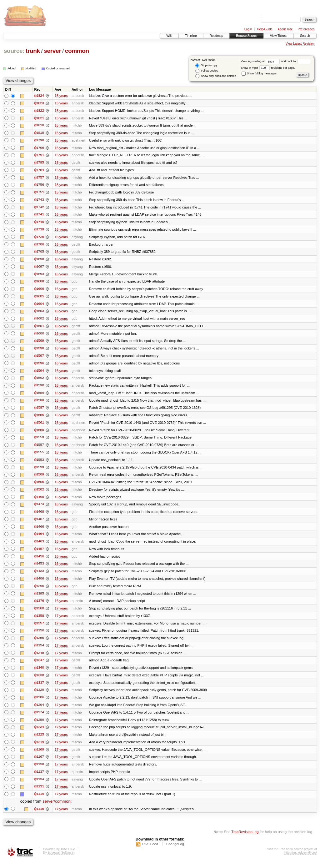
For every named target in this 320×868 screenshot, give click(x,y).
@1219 (39, 748)
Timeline (191, 36)
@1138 (39, 771)
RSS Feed (150, 851)
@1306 (39, 703)
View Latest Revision (300, 44)
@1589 (39, 396)
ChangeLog (175, 851)
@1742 (39, 208)
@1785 (39, 163)
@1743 (39, 201)
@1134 (39, 786)
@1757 (39, 178)
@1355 (39, 643)
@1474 (39, 508)
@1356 (39, 636)
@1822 (39, 111)
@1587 (39, 411)
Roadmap (216, 36)
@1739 (39, 231)
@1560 (39, 433)
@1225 (39, 741)
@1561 (39, 426)
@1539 (39, 471)
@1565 (39, 418)
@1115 (39, 816)
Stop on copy (206, 65)
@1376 (39, 606)
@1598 (39, 351)
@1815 (39, 133)
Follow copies (207, 71)
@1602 (39, 321)
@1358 (39, 621)
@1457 (39, 553)
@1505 (39, 486)
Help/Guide (265, 29)
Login (248, 29)
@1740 (39, 223)
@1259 (39, 726)
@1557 (39, 448)
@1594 (39, 373)
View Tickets (279, 36)
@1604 (39, 306)
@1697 (39, 268)
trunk (33, 51)
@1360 (39, 613)
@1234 (39, 733)
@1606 (39, 291)
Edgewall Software (60, 860)
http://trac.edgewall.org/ (301, 860)
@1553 (39, 463)
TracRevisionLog (245, 838)
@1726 (39, 238)
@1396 (39, 591)
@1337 (39, 688)
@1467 (39, 523)
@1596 (39, 366)
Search (305, 36)
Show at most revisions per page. (268, 68)
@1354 (39, 651)
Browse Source (247, 36)
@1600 (39, 336)
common (77, 51)
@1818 (39, 126)
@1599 (39, 343)
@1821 (39, 118)
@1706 (39, 246)
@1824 (39, 96)
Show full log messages (259, 73)
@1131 (39, 793)
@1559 (39, 441)
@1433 (39, 576)
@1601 (39, 328)
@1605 (39, 298)
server (52, 51)
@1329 (39, 696)
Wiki (169, 36)
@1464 (39, 538)
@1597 (39, 358)
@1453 (39, 568)
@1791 (39, 156)
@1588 (39, 403)
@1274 (39, 718)
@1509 (39, 478)
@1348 (39, 658)
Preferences (306, 29)
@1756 (39, 186)
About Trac (285, 29)
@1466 (39, 531)
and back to (296, 61)
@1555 (39, 456)
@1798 (39, 141)
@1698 (39, 261)
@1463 (39, 546)
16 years (61, 201)
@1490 (39, 501)
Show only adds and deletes (216, 76)
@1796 (39, 148)
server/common (57, 808)
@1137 (39, 778)
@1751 (39, 193)
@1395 (39, 598)
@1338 (39, 681)
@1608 (39, 283)
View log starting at (261, 61)
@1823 (39, 103)
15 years (61, 96)
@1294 (39, 711)
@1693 (39, 276)
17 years (61, 613)
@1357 (39, 628)
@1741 (39, 216)
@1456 (39, 561)
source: (14, 51)
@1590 (39, 388)
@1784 (39, 171)
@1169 (39, 756)
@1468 (39, 516)
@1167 (39, 763)
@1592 (39, 381)
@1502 (39, 493)
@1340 (39, 673)
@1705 (39, 253)
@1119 (39, 801)
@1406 (39, 583)
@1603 (39, 313)
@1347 (39, 666)
